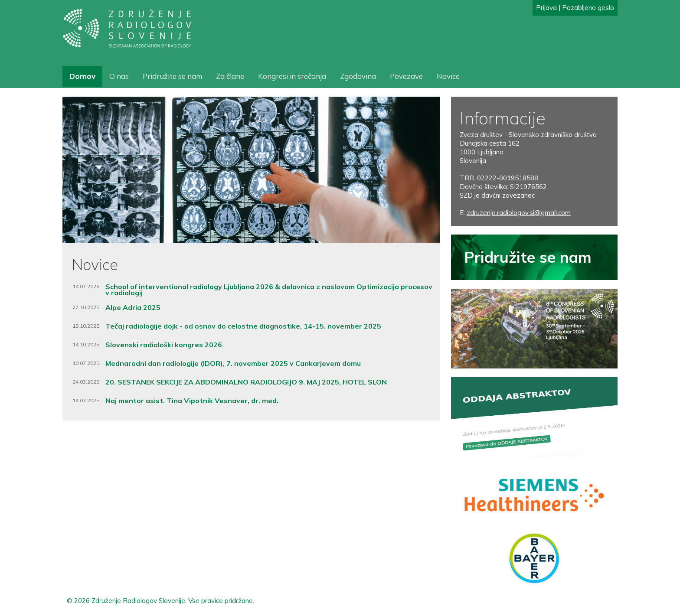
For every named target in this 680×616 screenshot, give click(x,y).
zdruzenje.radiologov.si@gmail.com (519, 213)
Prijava (546, 8)
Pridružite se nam (172, 76)
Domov (82, 76)
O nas (119, 76)
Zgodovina (358, 76)
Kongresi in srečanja (292, 76)
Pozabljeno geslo (588, 8)
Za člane (230, 76)
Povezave (406, 76)
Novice (448, 76)
